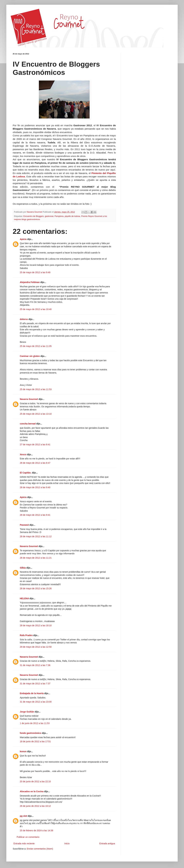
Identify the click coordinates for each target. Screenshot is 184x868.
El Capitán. (26, 473)
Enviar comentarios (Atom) (40, 849)
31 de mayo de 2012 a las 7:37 (35, 684)
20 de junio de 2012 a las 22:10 (35, 781)
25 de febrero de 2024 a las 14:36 (36, 831)
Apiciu (23, 239)
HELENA (24, 598)
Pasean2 (24, 525)
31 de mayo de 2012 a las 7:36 (35, 665)
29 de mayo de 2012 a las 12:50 (36, 647)
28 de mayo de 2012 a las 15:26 (36, 588)
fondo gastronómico (31, 733)
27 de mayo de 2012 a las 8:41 (35, 445)
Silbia (23, 568)
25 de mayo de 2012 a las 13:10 (36, 414)
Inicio (67, 843)
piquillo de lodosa (72, 216)
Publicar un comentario (28, 837)
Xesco (23, 454)
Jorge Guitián (27, 712)
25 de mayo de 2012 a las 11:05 (36, 346)
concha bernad (28, 424)
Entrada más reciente (24, 843)
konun (23, 751)
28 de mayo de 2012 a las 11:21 (36, 558)
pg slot (23, 816)
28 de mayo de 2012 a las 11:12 (36, 536)
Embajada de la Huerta (32, 693)
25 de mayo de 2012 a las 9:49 (35, 272)
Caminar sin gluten (30, 356)
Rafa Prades (26, 635)
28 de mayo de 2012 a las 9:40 (35, 487)
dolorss (24, 319)
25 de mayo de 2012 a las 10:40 (36, 309)
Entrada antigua (107, 843)
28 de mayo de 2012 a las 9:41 (35, 515)
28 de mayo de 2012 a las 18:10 (36, 625)
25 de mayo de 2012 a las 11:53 (36, 389)
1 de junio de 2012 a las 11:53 (35, 723)
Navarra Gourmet (29, 399)
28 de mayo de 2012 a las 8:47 (35, 463)
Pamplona (59, 216)
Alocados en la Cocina (32, 791)
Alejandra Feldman (30, 282)
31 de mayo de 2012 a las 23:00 (36, 702)
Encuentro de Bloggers (34, 216)
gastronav (49, 216)
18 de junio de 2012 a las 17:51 (35, 741)
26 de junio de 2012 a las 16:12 (35, 806)
